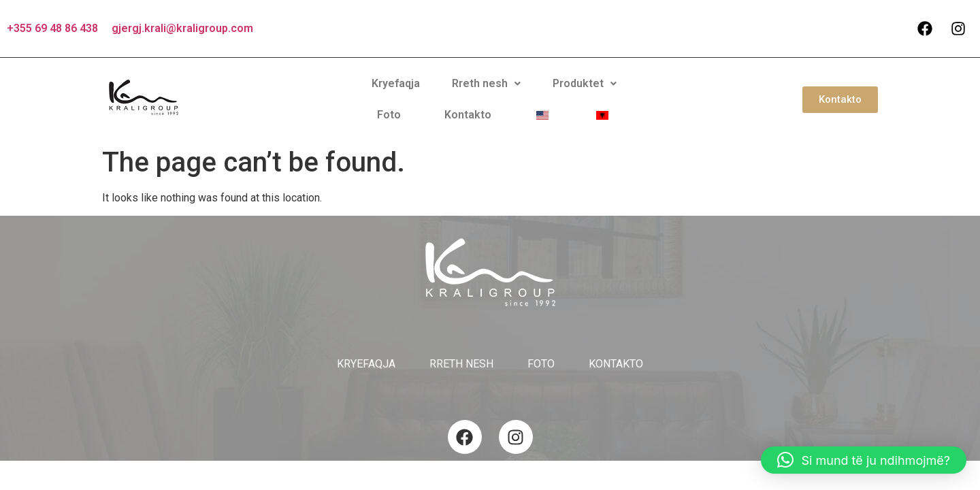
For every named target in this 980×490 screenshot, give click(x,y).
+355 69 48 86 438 (52, 28)
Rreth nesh (394, 94)
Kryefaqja (315, 94)
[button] (394, 94)
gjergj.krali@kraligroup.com (182, 28)
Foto (545, 94)
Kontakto (601, 94)
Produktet (480, 94)
